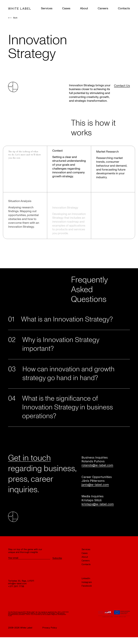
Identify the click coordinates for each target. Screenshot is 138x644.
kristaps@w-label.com (98, 506)
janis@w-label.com (95, 486)
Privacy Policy (50, 629)
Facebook (87, 588)
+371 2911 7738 (16, 588)
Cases (66, 8)
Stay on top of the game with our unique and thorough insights (25, 552)
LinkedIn (86, 580)
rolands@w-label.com (97, 467)
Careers (103, 8)
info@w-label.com (17, 585)
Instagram (87, 584)
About (84, 8)
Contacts (124, 8)
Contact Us (122, 94)
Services (47, 8)
